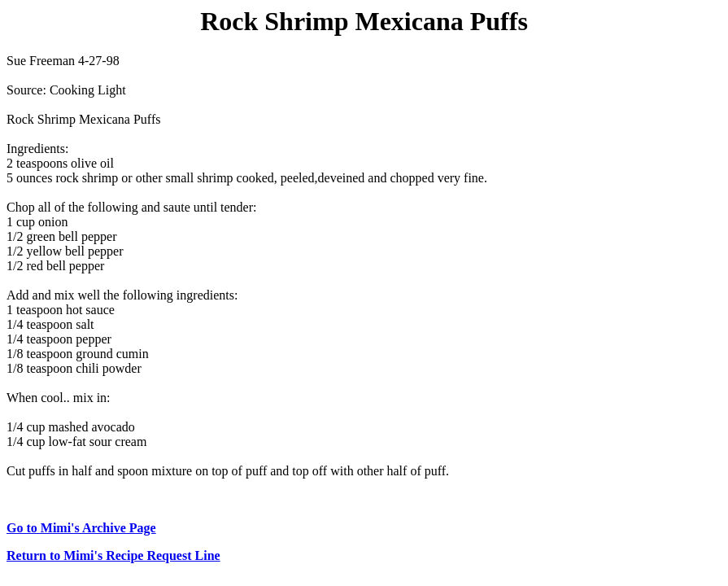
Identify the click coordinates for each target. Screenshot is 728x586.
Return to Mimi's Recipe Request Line (113, 555)
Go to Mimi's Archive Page (81, 528)
